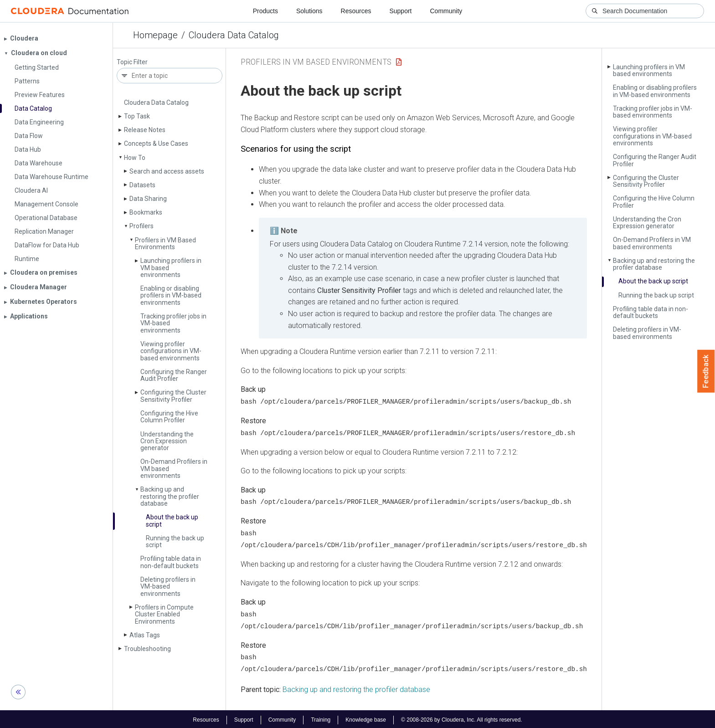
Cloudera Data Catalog (234, 35)
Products (265, 11)
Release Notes (145, 130)
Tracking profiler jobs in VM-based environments (653, 112)
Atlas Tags (145, 635)
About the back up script (172, 520)
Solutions (309, 11)
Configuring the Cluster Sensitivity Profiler (173, 396)
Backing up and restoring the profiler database (170, 496)
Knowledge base (366, 718)
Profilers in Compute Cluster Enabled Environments (164, 614)
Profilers (141, 226)
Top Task (137, 116)
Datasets (142, 185)
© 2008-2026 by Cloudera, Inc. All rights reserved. (462, 718)
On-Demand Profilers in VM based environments (652, 243)
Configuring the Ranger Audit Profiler (174, 375)
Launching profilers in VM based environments (649, 70)
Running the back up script (175, 541)
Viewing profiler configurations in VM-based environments (171, 351)
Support (400, 11)
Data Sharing (148, 199)
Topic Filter (132, 62)
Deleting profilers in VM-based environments (168, 587)
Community (446, 11)
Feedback (706, 371)
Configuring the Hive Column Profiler (169, 417)
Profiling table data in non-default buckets (171, 562)
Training (321, 718)
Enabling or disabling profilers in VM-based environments (171, 295)
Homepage (155, 35)
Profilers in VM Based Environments (165, 244)
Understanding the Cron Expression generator (167, 441)
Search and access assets (167, 171)
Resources (356, 11)
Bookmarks (146, 212)
